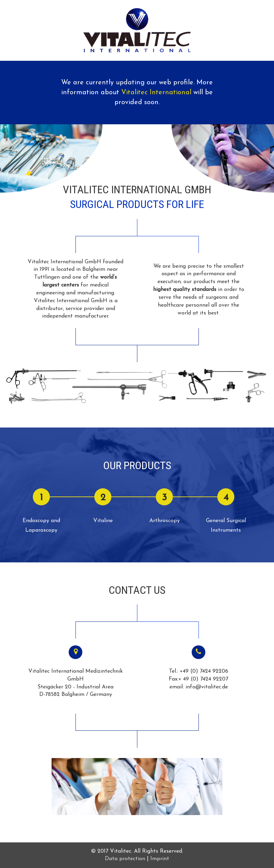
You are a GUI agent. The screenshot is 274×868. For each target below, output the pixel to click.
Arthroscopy (165, 521)
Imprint (160, 859)
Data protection (125, 859)
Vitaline (103, 521)
